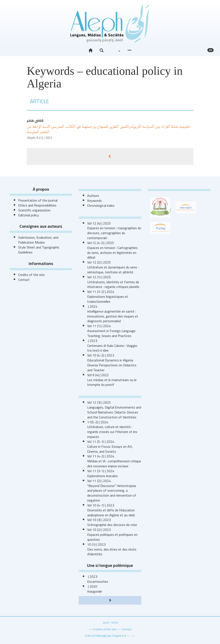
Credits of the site (31, 275)
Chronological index (101, 205)
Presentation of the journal (38, 200)
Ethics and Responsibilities (37, 205)
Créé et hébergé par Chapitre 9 (105, 636)
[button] (102, 51)
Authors (93, 196)
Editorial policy (29, 215)
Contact (24, 280)
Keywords (94, 201)
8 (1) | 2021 (44, 138)
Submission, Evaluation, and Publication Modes (38, 240)
